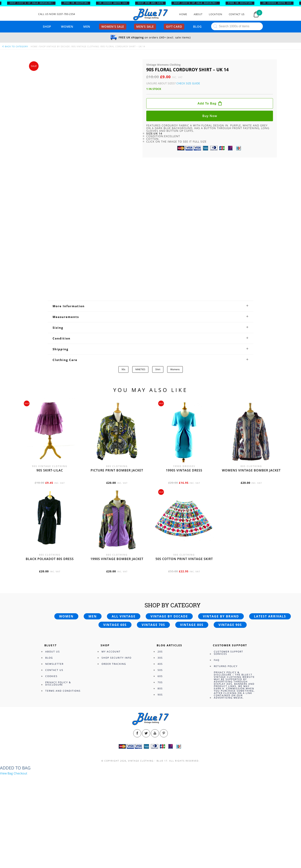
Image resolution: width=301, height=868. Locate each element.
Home (183, 14)
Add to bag (207, 103)
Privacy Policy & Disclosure (58, 752)
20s (160, 720)
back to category (15, 46)
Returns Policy (226, 734)
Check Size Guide (188, 83)
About (198, 14)
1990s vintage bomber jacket (117, 627)
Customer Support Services (229, 721)
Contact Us (237, 14)
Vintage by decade (169, 685)
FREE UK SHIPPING (83, 3)
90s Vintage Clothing (85, 46)
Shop (47, 27)
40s (160, 732)
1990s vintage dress (184, 539)
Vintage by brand (221, 685)
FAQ (217, 728)
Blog (197, 27)
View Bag (6, 842)
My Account (111, 720)
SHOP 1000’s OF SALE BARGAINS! (39, 3)
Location (215, 14)
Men (87, 27)
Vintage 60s (115, 693)
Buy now (210, 116)
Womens (175, 438)
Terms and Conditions (63, 759)
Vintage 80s (192, 693)
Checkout (20, 842)
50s (160, 738)
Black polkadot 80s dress (50, 627)
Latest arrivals (270, 685)
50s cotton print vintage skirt (184, 627)
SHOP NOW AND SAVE (158, 3)
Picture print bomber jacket (117, 539)
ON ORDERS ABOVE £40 (120, 3)
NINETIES (140, 438)
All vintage (124, 685)
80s (160, 757)
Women (67, 27)
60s (160, 744)
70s (160, 751)
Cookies (51, 744)
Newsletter (54, 732)
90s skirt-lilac (50, 539)
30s (160, 726)
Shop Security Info (117, 726)
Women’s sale (113, 27)
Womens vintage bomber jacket (251, 539)
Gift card (174, 27)
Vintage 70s (153, 693)
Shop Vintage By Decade (55, 46)
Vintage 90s (230, 693)
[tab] (151, 374)
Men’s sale (145, 27)
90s (123, 438)
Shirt (158, 438)
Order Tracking (114, 732)
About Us (53, 720)
